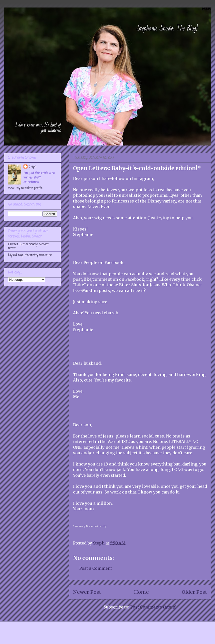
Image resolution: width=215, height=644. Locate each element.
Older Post (194, 592)
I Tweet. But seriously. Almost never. (28, 246)
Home (141, 592)
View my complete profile (25, 188)
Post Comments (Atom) (153, 607)
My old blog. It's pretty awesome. (30, 255)
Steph (32, 167)
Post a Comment (96, 568)
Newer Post (87, 592)
